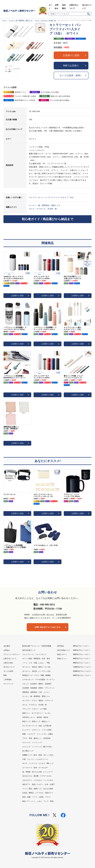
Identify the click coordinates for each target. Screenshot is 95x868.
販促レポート (62, 654)
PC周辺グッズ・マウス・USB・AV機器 (36, 675)
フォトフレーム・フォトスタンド (34, 654)
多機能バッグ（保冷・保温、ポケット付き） (39, 755)
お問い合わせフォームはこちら (48, 627)
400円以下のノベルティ (82, 659)
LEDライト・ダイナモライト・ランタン (37, 713)
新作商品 (61, 646)
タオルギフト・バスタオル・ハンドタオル (38, 780)
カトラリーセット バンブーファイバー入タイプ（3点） (52, 197)
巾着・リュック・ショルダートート (35, 759)
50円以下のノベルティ (81, 646)
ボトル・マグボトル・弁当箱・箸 (45, 20)
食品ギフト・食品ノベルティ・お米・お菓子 (39, 784)
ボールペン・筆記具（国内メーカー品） (37, 667)
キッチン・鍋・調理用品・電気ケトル (21, 20)
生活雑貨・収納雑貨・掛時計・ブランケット (39, 688)
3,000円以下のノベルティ (82, 671)
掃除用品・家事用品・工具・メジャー (36, 692)
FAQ (5, 675)
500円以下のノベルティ (82, 663)
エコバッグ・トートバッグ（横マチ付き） (38, 747)
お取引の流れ (8, 663)
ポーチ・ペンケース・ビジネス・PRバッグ (38, 763)
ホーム (4, 20)
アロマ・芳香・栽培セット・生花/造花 (36, 738)
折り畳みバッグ (28, 751)
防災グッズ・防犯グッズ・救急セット (36, 721)
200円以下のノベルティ (82, 654)
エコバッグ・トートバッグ (32, 742)
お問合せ (7, 650)
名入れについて (9, 667)
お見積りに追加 (71, 55)
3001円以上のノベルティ (82, 675)
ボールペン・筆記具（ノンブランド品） (37, 671)
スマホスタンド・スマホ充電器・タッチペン (39, 679)
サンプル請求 (8, 671)
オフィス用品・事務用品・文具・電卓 (36, 659)
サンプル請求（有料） (71, 75)
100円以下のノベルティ (82, 650)
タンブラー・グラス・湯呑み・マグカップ (38, 700)
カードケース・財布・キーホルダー (35, 768)
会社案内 (7, 646)
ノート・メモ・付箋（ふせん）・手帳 (36, 663)
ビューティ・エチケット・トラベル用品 (37, 730)
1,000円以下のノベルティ (82, 667)
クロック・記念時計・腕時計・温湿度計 (37, 684)
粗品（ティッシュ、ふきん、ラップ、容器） (39, 801)
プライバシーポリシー (12, 654)
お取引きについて (10, 659)
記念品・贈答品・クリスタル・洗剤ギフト (38, 793)
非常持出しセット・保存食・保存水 (35, 717)
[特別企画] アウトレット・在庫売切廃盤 (37, 646)
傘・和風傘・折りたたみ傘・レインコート (38, 772)
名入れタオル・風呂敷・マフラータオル (37, 776)
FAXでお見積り (71, 66)
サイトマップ (8, 684)
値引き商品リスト (64, 650)
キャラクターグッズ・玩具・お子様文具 (37, 726)
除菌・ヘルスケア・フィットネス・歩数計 (38, 734)
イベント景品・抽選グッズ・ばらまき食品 (38, 789)
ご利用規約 (8, 679)
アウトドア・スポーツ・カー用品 (34, 709)
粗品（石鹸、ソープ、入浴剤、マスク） (37, 797)
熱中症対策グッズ (29, 650)
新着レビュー (62, 659)
